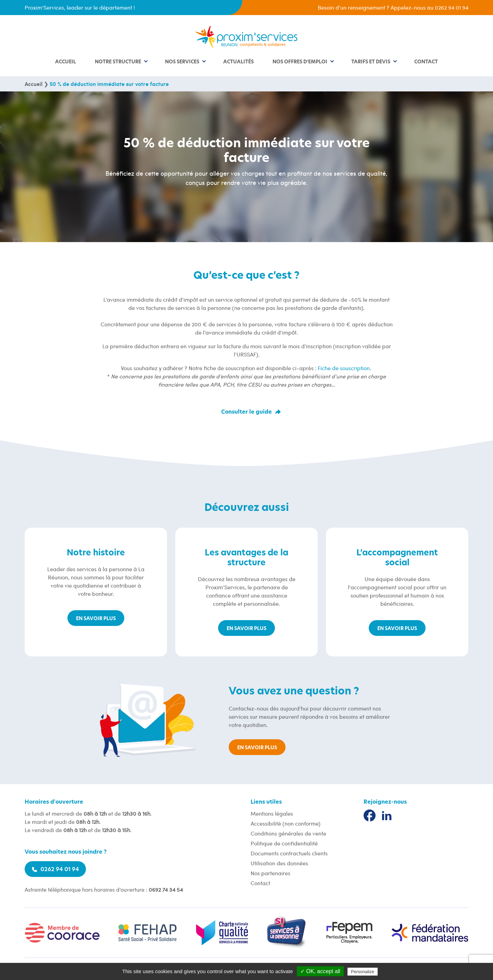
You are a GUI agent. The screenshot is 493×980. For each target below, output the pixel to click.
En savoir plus (96, 619)
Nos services (182, 62)
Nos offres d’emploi (300, 62)
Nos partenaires (270, 873)
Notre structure (118, 62)
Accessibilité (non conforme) (286, 823)
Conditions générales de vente (288, 833)
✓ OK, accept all (320, 971)
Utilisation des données (279, 863)
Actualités (238, 62)
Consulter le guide (246, 412)
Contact (426, 62)
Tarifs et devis (371, 62)
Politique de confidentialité (284, 843)
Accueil (66, 62)
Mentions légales (272, 813)
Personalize (363, 972)
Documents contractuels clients (289, 853)
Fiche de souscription (344, 368)
